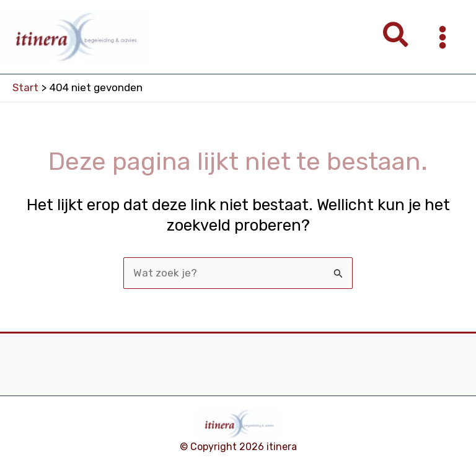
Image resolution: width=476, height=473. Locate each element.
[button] (396, 37)
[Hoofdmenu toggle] (443, 37)
